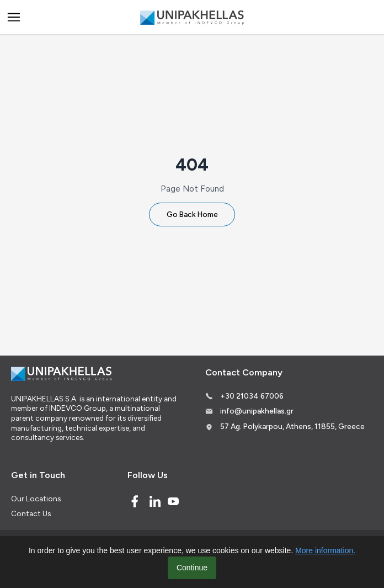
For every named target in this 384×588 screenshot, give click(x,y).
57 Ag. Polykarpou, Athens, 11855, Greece (292, 426)
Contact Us (31, 513)
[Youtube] (173, 501)
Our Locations (36, 499)
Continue (192, 568)
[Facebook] (135, 501)
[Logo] (192, 17)
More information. (325, 550)
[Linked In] (155, 501)
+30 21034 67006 (252, 396)
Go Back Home (192, 214)
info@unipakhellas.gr (257, 411)
